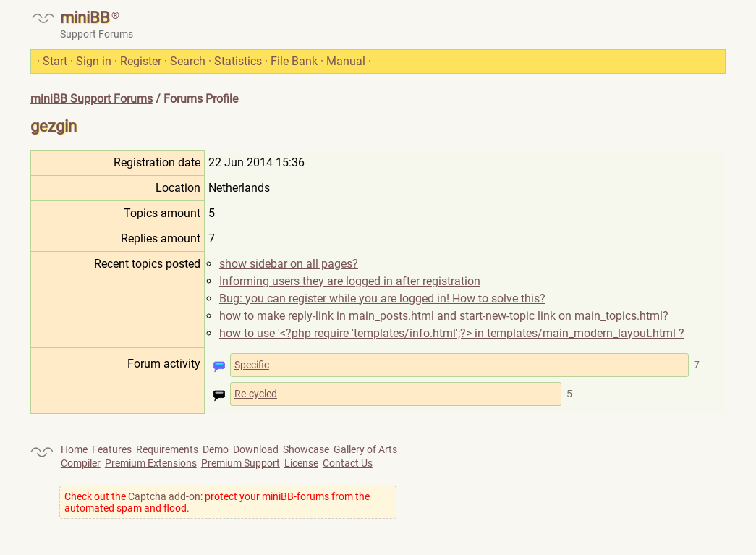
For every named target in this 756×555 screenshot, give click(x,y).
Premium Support (241, 463)
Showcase (306, 449)
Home (74, 449)
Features (112, 449)
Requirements (167, 449)
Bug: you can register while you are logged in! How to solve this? (382, 298)
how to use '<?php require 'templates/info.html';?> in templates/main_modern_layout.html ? (452, 333)
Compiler (81, 463)
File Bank (294, 61)
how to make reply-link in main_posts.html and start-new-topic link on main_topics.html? (444, 316)
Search (188, 61)
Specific (252, 365)
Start (55, 61)
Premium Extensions (151, 463)
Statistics (238, 61)
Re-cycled (256, 394)
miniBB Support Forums (92, 99)
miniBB (85, 18)
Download (256, 449)
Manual (346, 61)
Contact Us (348, 463)
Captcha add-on (164, 496)
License (301, 463)
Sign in (94, 61)
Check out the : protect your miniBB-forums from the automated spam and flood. (217, 502)
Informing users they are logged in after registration (350, 281)
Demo (216, 449)
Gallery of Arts (365, 449)
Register (141, 61)
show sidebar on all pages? (289, 264)
